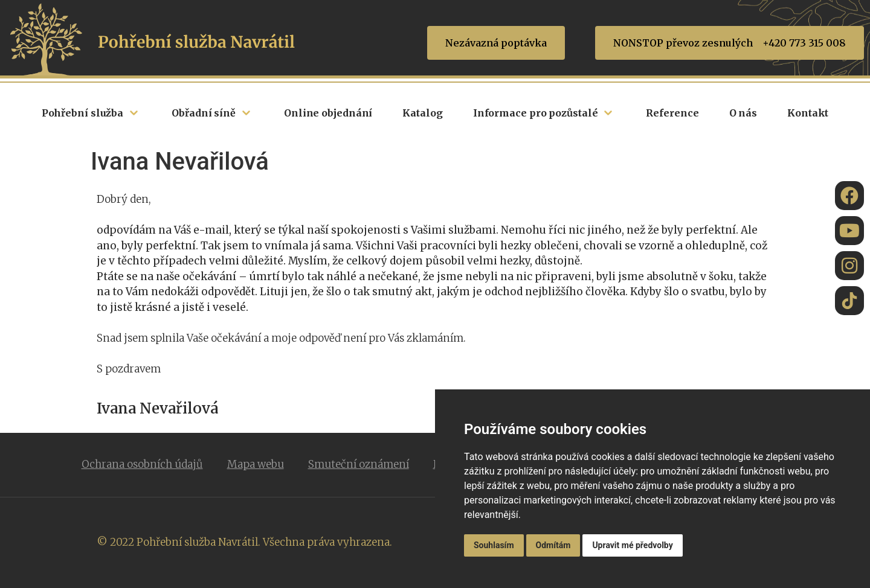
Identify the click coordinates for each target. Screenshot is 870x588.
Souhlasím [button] (494, 545)
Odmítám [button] (553, 545)
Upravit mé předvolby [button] (632, 545)
